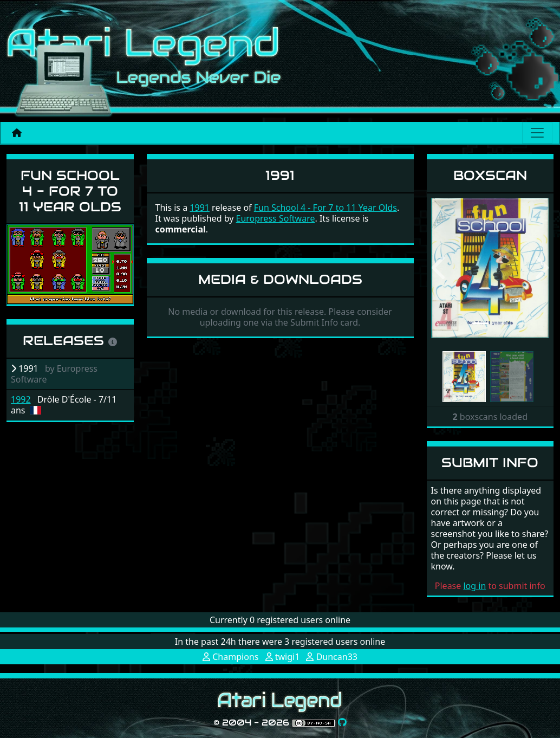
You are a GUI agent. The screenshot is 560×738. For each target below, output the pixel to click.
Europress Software (275, 218)
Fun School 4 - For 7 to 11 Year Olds (70, 191)
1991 (200, 208)
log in (474, 586)
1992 (21, 399)
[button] (440, 268)
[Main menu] (537, 133)
